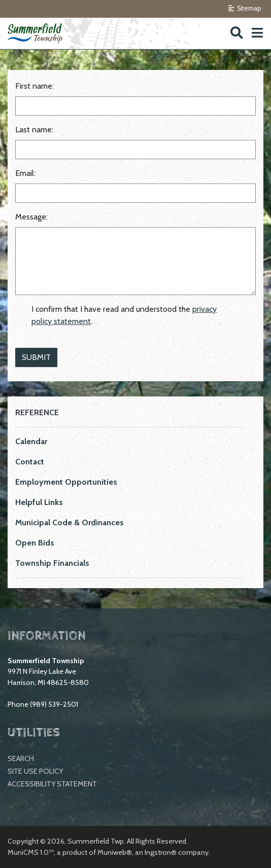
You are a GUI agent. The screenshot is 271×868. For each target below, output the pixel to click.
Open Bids (35, 543)
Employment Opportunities (66, 482)
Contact (30, 462)
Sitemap (245, 8)
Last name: (34, 130)
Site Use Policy (35, 771)
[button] (257, 33)
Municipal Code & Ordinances (70, 522)
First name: (35, 86)
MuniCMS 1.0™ (31, 852)
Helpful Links (39, 502)
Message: (31, 217)
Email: (25, 173)
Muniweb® (115, 852)
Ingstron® (161, 852)
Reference (37, 412)
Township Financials (52, 563)
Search (21, 758)
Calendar (31, 441)
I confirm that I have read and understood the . (124, 315)
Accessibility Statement (52, 784)
